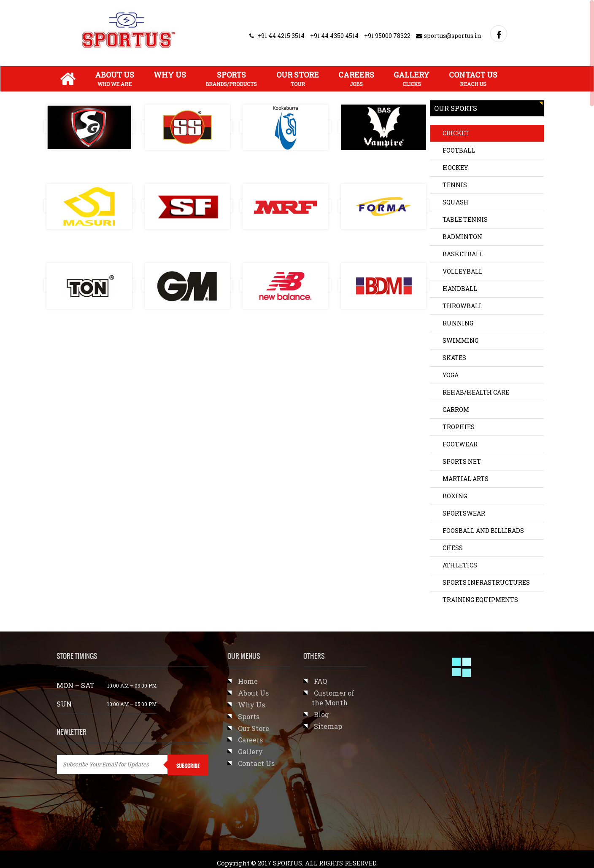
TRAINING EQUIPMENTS (480, 600)
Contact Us (473, 78)
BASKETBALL (463, 254)
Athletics (460, 565)
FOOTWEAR (460, 444)
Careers (356, 78)
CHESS (453, 548)
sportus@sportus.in (449, 36)
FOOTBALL (459, 150)
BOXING (455, 496)
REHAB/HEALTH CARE (476, 392)
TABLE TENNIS (465, 219)
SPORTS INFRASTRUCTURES (486, 582)
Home (248, 681)
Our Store (298, 78)
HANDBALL (460, 289)
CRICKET (456, 133)
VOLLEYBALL (463, 271)
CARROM (456, 410)
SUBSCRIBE (188, 766)
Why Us (170, 75)
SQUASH (456, 202)
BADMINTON (462, 237)
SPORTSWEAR (464, 513)
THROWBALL (463, 306)
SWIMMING (460, 340)
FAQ (320, 681)
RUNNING (458, 323)
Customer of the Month (333, 698)
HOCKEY (455, 168)
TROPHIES (459, 427)
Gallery (412, 78)
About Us (115, 78)
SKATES (454, 358)
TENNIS (455, 185)
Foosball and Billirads (483, 531)
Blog (321, 714)
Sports (231, 78)
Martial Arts (466, 479)
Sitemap (328, 726)
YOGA (451, 375)
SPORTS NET (462, 461)
